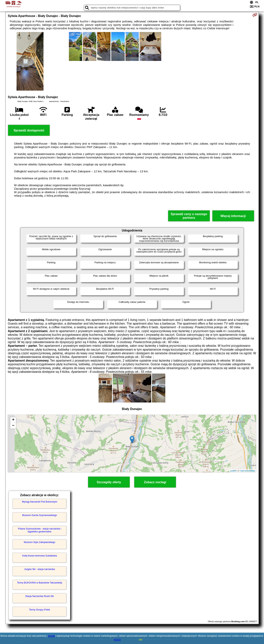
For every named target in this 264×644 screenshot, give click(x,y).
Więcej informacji (233, 216)
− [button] (13, 426)
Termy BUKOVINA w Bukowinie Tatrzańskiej (40, 583)
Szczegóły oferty (109, 482)
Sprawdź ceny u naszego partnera (189, 216)
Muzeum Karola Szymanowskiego (40, 515)
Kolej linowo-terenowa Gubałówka (40, 556)
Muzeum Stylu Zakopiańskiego (40, 542)
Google (51, 636)
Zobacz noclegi (155, 482)
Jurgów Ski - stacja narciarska (40, 569)
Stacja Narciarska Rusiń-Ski (40, 596)
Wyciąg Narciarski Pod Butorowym (39, 502)
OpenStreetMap (248, 471)
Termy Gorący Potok (40, 610)
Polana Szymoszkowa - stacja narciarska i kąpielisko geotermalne (39, 530)
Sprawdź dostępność (29, 130)
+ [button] (13, 420)
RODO (117, 640)
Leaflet (233, 471)
